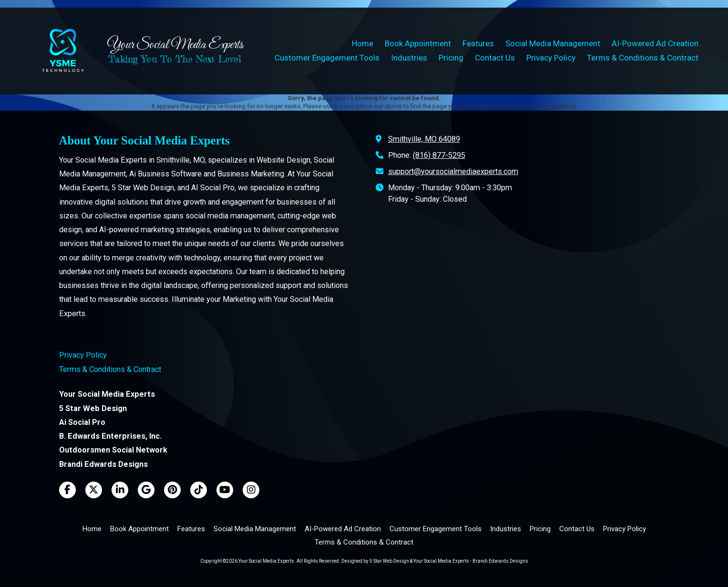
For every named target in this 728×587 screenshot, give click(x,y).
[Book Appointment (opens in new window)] (418, 44)
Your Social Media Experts (175, 45)
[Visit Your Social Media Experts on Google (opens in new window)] (146, 490)
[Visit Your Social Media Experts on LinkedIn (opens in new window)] (120, 490)
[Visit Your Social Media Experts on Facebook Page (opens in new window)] (67, 490)
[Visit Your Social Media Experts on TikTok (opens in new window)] (199, 490)
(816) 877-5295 (439, 155)
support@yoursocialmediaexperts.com (453, 171)
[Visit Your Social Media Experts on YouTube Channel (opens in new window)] (225, 490)
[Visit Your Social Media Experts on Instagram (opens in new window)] (251, 490)
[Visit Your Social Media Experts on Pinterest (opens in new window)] (172, 490)
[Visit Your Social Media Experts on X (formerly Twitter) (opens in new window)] (94, 490)
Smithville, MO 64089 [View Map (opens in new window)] (424, 139)
